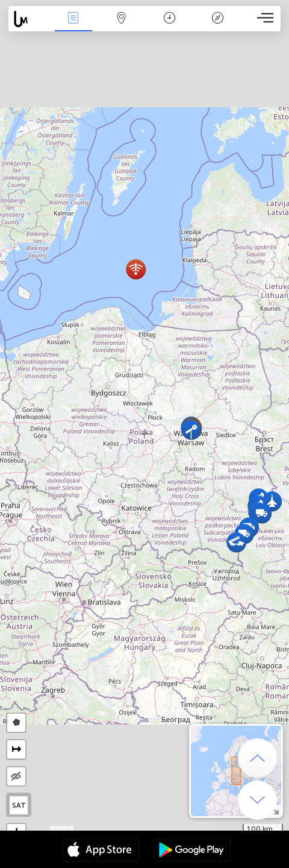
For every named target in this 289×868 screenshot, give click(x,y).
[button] (191, 429)
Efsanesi (217, 19)
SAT (19, 805)
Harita (122, 19)
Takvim (169, 19)
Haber (73, 19)
